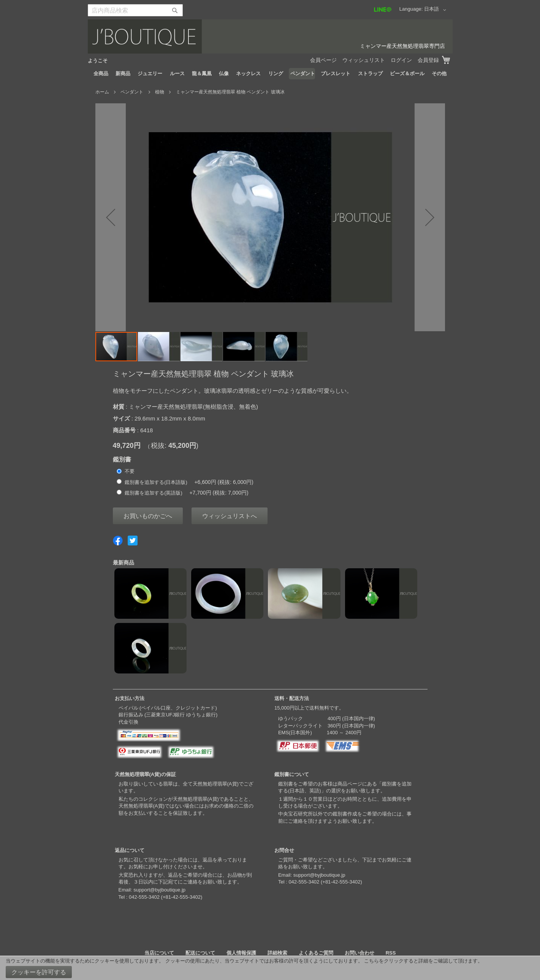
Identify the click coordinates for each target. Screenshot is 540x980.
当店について (159, 953)
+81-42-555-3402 (182, 897)
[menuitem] (101, 74)
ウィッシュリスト (364, 60)
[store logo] (270, 36)
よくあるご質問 (316, 953)
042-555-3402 (144, 897)
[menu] (270, 74)
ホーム (102, 92)
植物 (160, 92)
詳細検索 (277, 953)
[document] (270, 968)
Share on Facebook (118, 541)
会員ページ (323, 60)
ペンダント (132, 92)
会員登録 (428, 60)
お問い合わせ (359, 953)
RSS (391, 953)
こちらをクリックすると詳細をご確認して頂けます (421, 961)
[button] (436, 10)
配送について (200, 953)
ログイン (401, 60)
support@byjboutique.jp (159, 890)
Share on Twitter (133, 541)
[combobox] (135, 10)
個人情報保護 (241, 953)
